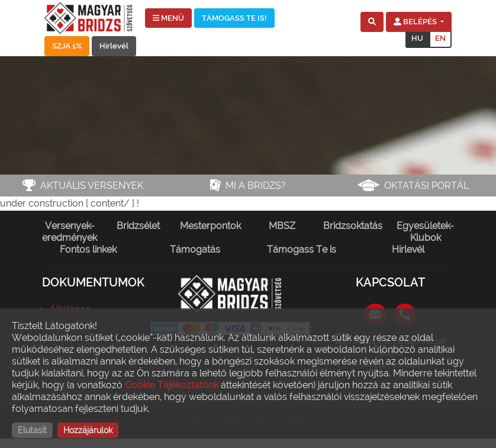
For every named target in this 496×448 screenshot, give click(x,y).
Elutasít (32, 430)
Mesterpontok (210, 226)
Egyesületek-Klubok (425, 232)
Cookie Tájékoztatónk (172, 385)
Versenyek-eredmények (70, 232)
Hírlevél (114, 46)
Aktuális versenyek (92, 186)
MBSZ (282, 226)
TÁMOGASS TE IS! (234, 18)
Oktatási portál (426, 186)
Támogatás (195, 249)
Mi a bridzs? (256, 186)
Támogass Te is (302, 249)
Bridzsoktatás (353, 226)
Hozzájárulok (88, 430)
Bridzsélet (138, 226)
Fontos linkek (88, 249)
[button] (372, 22)
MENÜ (168, 18)
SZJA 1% (67, 46)
